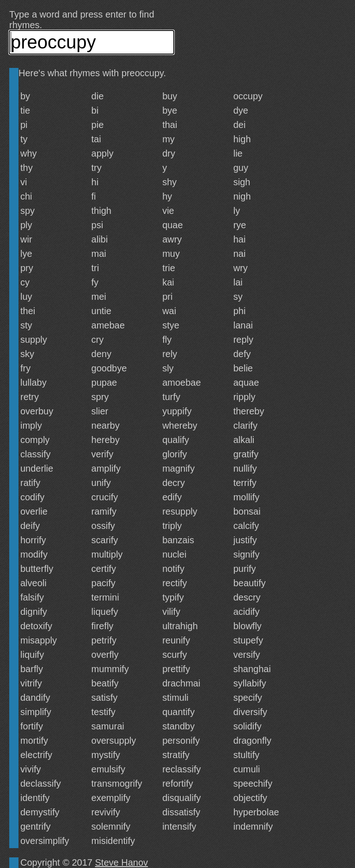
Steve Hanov (122, 862)
